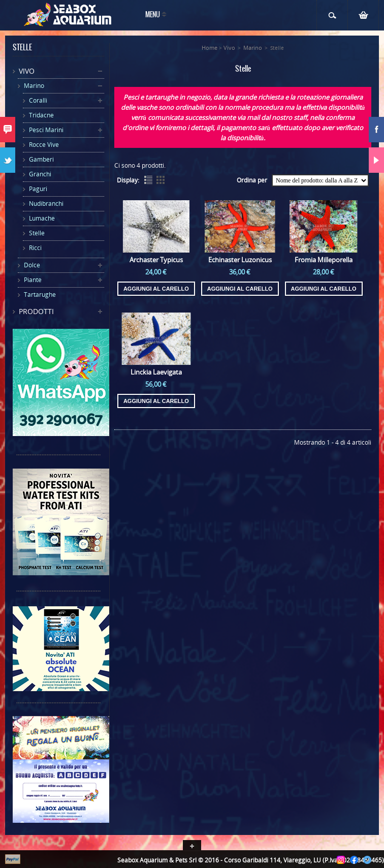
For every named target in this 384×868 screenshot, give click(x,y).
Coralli (38, 100)
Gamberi (41, 159)
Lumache (42, 218)
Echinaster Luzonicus (240, 260)
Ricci (35, 248)
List (148, 180)
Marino (34, 86)
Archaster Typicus (156, 260)
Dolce (32, 265)
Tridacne (41, 115)
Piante (33, 280)
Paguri (38, 189)
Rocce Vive (44, 145)
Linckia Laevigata (156, 372)
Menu (153, 15)
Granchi (40, 174)
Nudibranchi (46, 204)
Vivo (27, 71)
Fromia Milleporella (324, 260)
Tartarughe (40, 294)
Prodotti (36, 311)
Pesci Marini (46, 130)
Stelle (37, 233)
